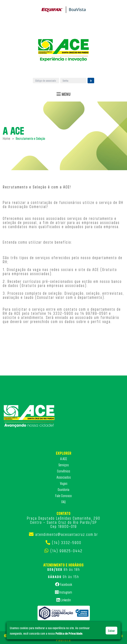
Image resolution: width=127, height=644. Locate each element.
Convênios (63, 471)
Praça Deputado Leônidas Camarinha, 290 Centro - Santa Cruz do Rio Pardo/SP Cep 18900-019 (64, 522)
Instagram (63, 592)
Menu (63, 94)
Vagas (64, 483)
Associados (64, 477)
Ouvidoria (63, 490)
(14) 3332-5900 (67, 542)
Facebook (64, 584)
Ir (91, 81)
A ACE (64, 459)
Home (6, 138)
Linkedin (64, 600)
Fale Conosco (63, 496)
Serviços (63, 465)
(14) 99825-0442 (66, 551)
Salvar (111, 631)
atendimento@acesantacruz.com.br (67, 534)
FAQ (63, 502)
